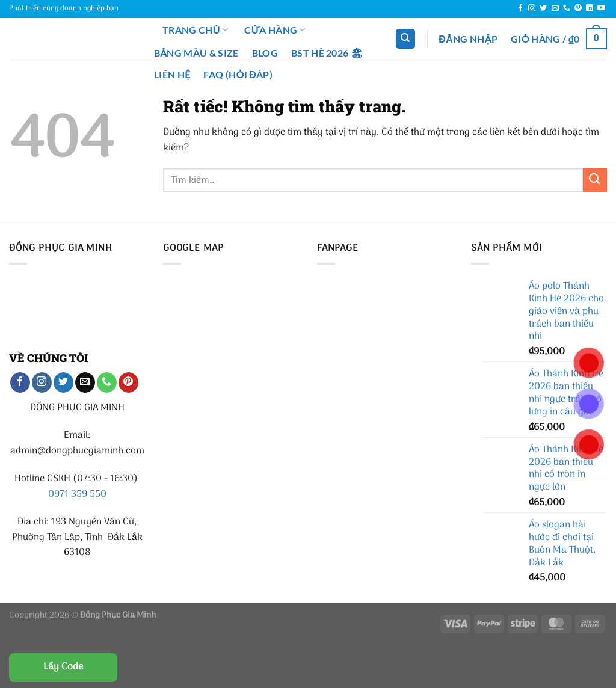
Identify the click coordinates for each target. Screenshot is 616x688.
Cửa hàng (275, 30)
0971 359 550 (77, 494)
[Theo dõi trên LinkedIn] (590, 8)
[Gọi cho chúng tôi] (567, 8)
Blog (265, 53)
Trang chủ (188, 30)
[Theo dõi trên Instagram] (532, 8)
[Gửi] (595, 180)
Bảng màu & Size (196, 53)
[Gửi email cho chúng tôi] (555, 8)
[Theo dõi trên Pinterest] (578, 8)
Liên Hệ (172, 74)
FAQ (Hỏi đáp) (238, 74)
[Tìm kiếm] (405, 39)
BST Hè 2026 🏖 (327, 53)
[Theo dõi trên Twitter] (543, 8)
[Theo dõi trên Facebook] (520, 8)
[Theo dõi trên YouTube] (601, 8)
